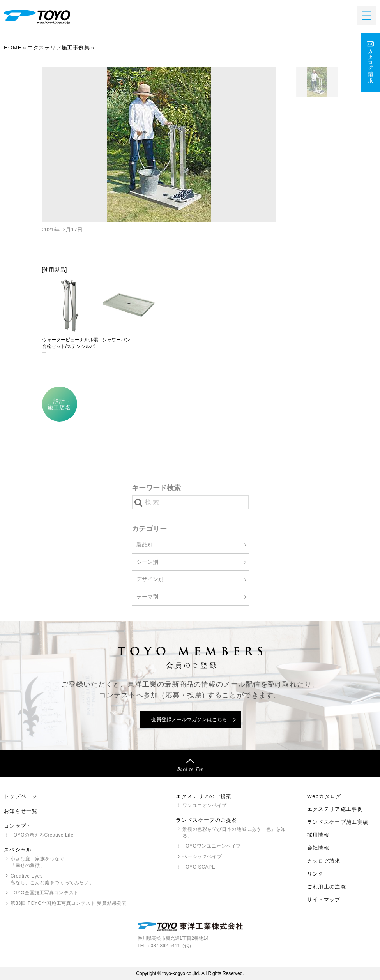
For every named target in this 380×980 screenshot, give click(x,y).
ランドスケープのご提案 (206, 820)
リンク (315, 874)
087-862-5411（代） (172, 946)
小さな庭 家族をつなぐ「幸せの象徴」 (38, 862)
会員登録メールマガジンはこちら (189, 720)
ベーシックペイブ (202, 856)
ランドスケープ (338, 822)
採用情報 (318, 835)
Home (13, 48)
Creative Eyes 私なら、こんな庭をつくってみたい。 (52, 879)
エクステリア (335, 809)
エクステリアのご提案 (204, 796)
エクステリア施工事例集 (58, 48)
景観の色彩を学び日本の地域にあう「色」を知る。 (234, 833)
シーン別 (147, 562)
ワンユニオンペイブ (204, 805)
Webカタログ (324, 796)
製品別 (145, 544)
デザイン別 (150, 579)
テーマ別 (147, 597)
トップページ (21, 796)
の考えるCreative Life (42, 835)
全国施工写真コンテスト (45, 893)
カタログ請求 (324, 861)
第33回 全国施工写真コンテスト (69, 903)
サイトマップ (324, 900)
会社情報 (318, 848)
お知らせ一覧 (21, 811)
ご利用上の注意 (327, 887)
